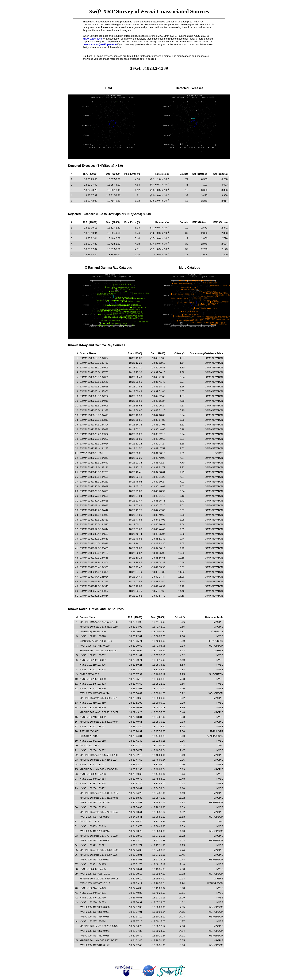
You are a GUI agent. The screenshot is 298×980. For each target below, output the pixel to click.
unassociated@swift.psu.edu (100, 44)
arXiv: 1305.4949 (92, 39)
